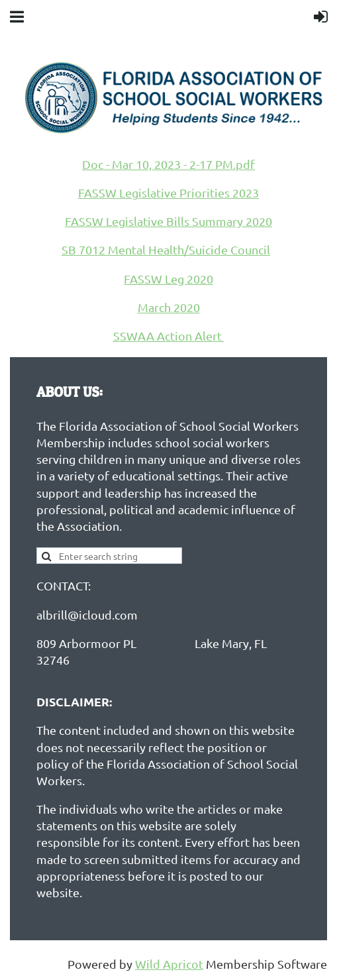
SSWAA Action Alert (169, 336)
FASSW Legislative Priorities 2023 (168, 192)
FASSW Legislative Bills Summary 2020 (168, 221)
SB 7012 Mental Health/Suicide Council (166, 249)
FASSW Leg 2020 (168, 279)
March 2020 (169, 307)
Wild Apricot (169, 964)
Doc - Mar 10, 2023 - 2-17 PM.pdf (168, 164)
